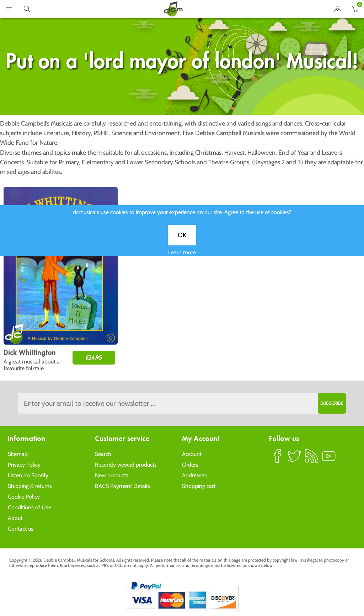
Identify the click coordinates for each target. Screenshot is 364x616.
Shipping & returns (30, 486)
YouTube (329, 459)
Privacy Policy (24, 465)
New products (112, 475)
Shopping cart (199, 486)
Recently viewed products (126, 465)
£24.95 (94, 358)
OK (182, 243)
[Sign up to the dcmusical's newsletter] (182, 403)
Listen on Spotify (28, 475)
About (15, 518)
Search (103, 454)
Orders (190, 465)
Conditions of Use (30, 507)
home (173, 9)
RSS (312, 459)
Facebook (278, 459)
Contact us (21, 529)
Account (192, 454)
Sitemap (18, 454)
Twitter (295, 459)
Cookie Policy (24, 497)
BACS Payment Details (122, 486)
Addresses (194, 475)
